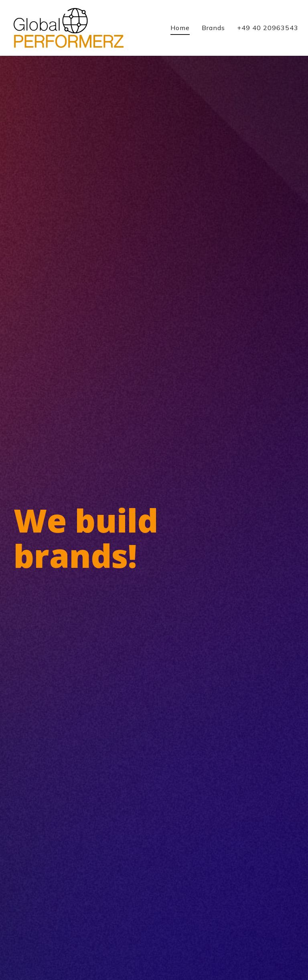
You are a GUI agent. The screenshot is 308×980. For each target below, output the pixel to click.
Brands (213, 28)
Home (180, 28)
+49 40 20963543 (268, 28)
